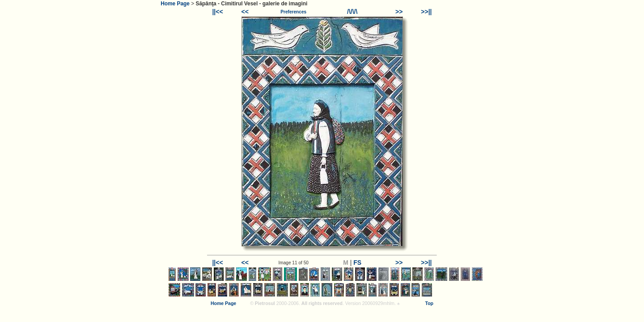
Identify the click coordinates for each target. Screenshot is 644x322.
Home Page (175, 4)
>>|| (426, 12)
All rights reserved (322, 303)
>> (399, 12)
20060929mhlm (378, 303)
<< (245, 12)
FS (357, 263)
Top (429, 303)
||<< (217, 12)
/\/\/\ (352, 12)
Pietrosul (265, 303)
